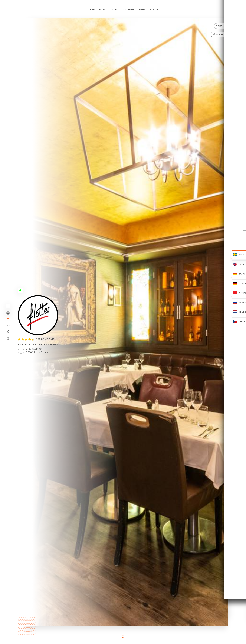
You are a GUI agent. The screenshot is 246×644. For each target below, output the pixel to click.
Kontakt (155, 9)
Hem (93, 9)
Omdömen (129, 9)
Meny (142, 9)
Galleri (114, 9)
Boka (102, 9)
